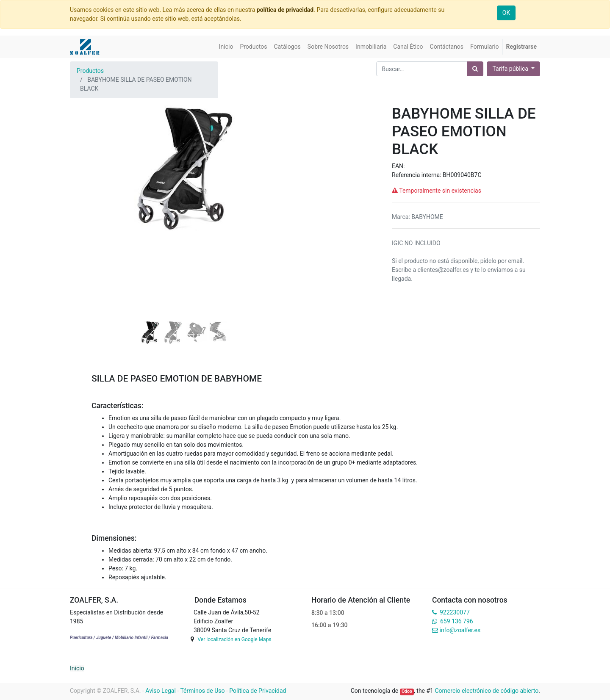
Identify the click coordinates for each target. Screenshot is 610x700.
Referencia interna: (417, 175)
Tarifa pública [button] (511, 69)
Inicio (77, 668)
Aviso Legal (161, 691)
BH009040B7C (462, 175)
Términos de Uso (202, 691)
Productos (90, 71)
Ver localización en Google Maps (234, 639)
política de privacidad (285, 10)
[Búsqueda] (475, 69)
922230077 (455, 612)
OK (506, 13)
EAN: (398, 166)
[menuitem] (226, 47)
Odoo (407, 691)
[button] (87, 190)
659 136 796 (456, 621)
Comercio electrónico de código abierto (487, 691)
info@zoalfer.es (460, 630)
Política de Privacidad (258, 691)
